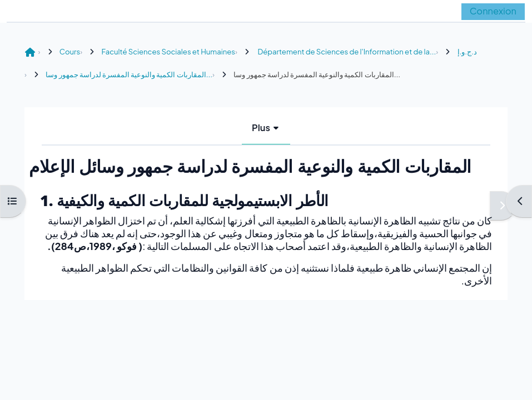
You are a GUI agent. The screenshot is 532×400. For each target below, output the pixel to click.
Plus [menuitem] (282, 127)
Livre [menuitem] (242, 127)
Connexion (493, 11)
